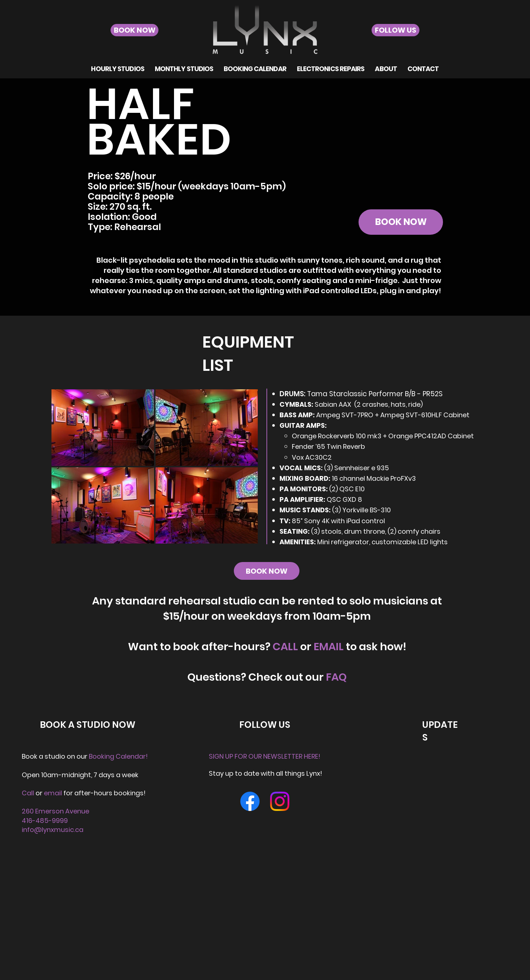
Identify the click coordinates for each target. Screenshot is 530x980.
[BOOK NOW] (134, 30)
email (54, 793)
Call (28, 793)
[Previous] (41, 152)
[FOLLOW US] (396, 30)
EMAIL (329, 647)
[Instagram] (280, 801)
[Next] (489, 152)
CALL (285, 647)
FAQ (336, 677)
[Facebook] (250, 801)
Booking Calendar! (118, 756)
